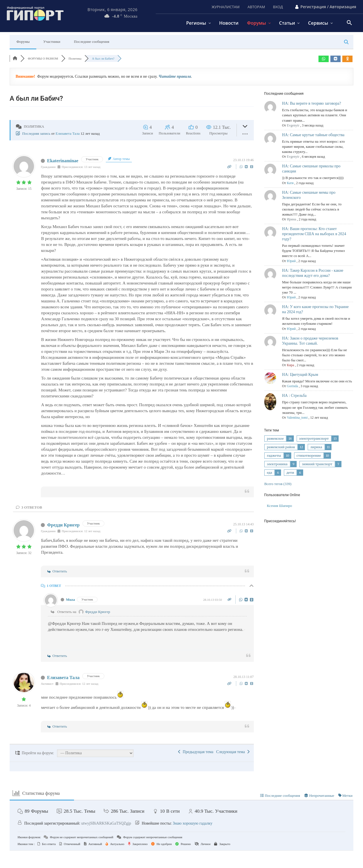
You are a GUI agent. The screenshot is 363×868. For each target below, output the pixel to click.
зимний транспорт (317, 464)
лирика (316, 447)
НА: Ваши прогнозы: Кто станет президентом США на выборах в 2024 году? (314, 234)
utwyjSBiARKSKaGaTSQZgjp (106, 823)
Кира (290, 365)
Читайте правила (175, 76)
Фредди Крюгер (63, 525)
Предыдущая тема (196, 752)
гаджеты (274, 456)
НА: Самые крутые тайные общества (313, 135)
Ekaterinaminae (63, 161)
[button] (349, 23)
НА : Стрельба (294, 396)
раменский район (281, 447)
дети (290, 473)
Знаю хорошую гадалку (193, 823)
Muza (71, 600)
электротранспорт (314, 439)
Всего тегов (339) (278, 484)
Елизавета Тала (68, 133)
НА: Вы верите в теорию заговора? (312, 103)
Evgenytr (293, 125)
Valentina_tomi (297, 418)
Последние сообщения (92, 42)
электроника (277, 464)
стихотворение (309, 456)
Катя (290, 183)
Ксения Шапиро (279, 506)
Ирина (291, 219)
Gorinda (292, 386)
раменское (275, 439)
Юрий (291, 261)
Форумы (23, 42)
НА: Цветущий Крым (300, 375)
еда (269, 473)
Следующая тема (233, 752)
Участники (52, 42)
